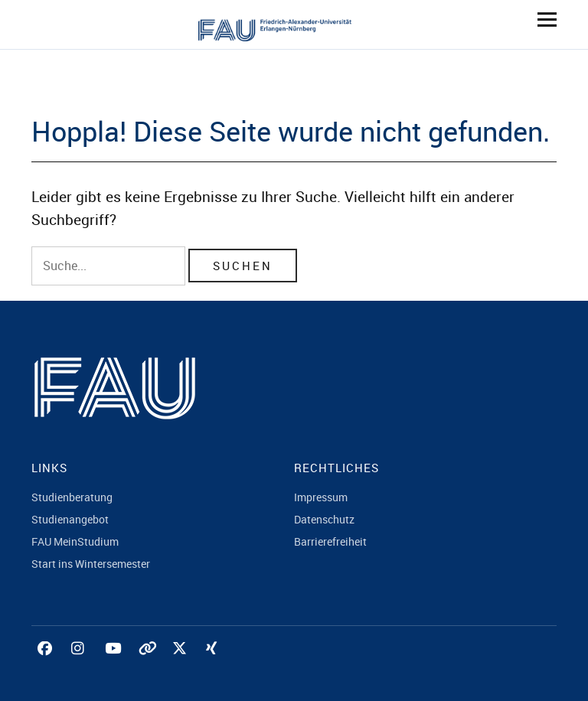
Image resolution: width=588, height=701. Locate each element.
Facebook (47, 665)
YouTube (114, 665)
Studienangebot (70, 519)
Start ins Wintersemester (91, 564)
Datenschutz (324, 519)
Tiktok (148, 665)
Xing (215, 665)
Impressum (321, 497)
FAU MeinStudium (75, 541)
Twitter (181, 665)
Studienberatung (72, 497)
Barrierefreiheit (330, 541)
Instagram (80, 665)
